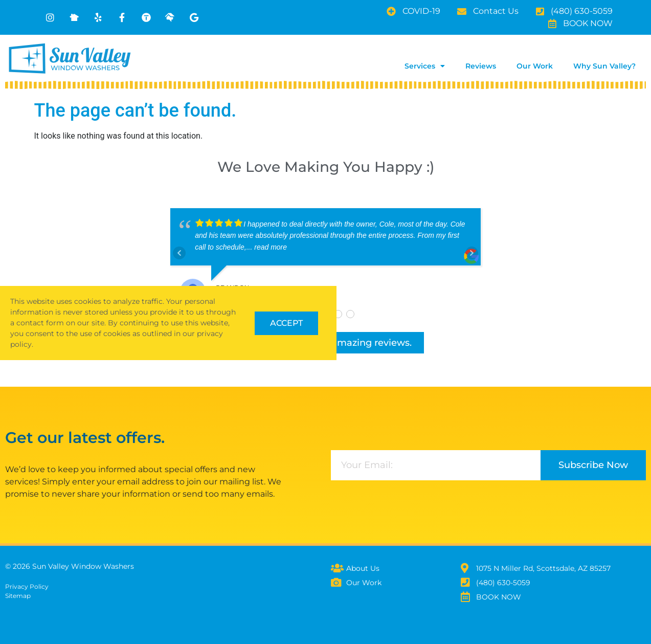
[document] (325, 322)
